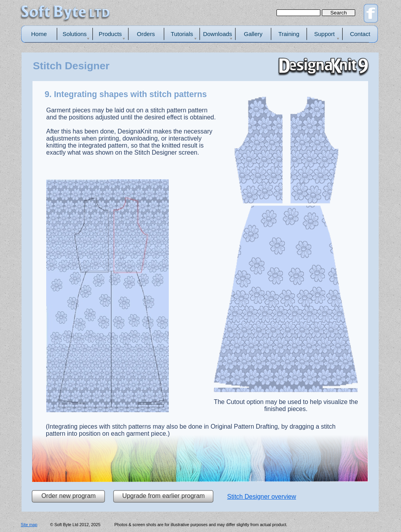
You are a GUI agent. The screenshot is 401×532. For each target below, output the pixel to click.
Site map (29, 525)
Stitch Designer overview (262, 497)
